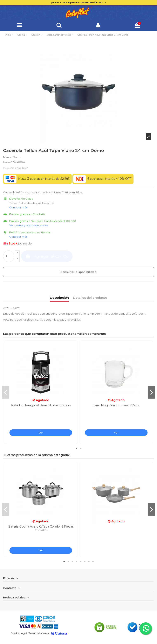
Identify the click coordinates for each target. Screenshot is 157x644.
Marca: (8, 157)
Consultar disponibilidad (78, 272)
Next (151, 392)
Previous (6, 392)
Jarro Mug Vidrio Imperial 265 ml (116, 405)
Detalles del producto (90, 298)
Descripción (59, 298)
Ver (41, 432)
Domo (17, 157)
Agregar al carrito (47, 256)
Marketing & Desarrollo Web (30, 633)
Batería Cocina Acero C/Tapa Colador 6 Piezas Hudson (41, 528)
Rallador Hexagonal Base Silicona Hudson (41, 405)
